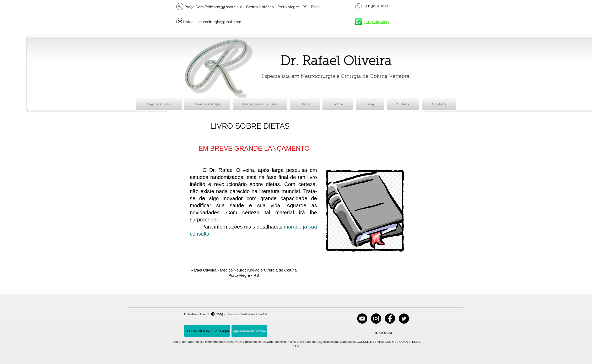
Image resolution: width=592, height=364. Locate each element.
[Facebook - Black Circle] (390, 319)
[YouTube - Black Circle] (362, 319)
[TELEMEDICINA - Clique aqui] (207, 331)
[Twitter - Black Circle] (404, 319)
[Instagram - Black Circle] (376, 319)
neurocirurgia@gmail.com (219, 22)
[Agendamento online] (249, 331)
